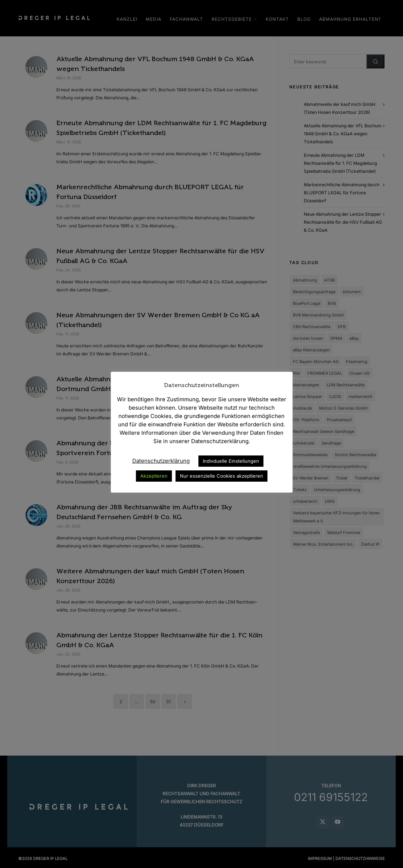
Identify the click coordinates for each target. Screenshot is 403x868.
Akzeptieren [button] (154, 476)
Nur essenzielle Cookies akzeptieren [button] (221, 476)
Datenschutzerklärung (161, 461)
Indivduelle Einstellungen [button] (231, 461)
